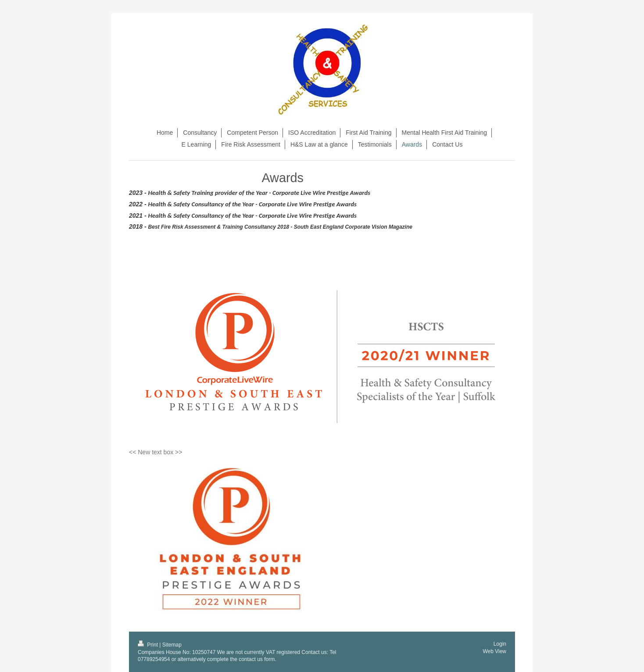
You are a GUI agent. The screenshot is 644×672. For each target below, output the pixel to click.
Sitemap (172, 645)
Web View (494, 651)
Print (148, 645)
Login (500, 644)
